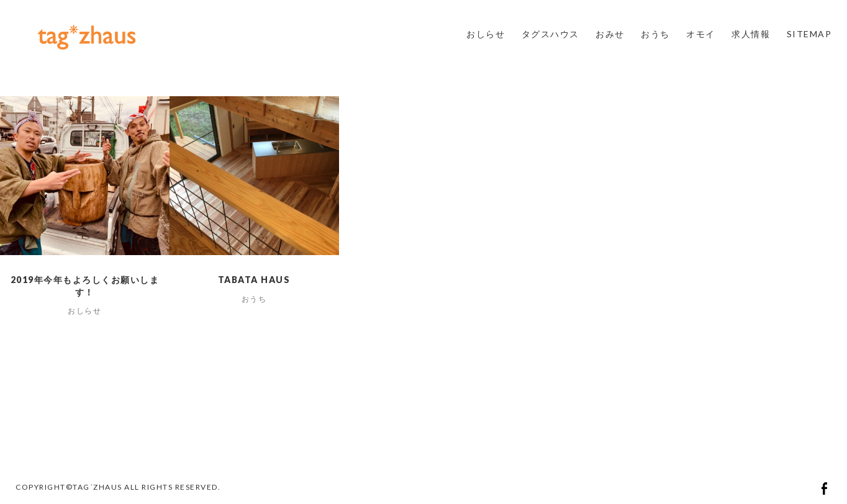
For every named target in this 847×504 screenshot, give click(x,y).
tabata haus (254, 280)
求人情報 (751, 34)
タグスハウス (550, 34)
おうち (655, 34)
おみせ (610, 34)
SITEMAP (809, 34)
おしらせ (486, 34)
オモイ (701, 34)
